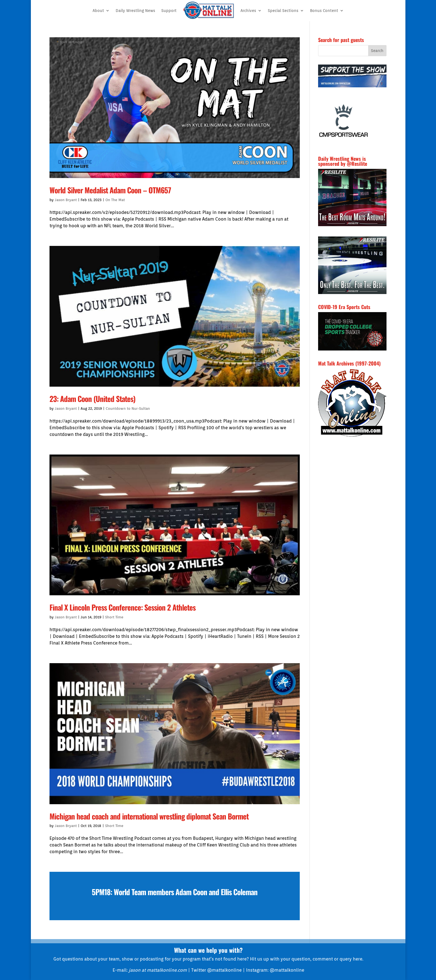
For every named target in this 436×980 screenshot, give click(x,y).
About (98, 11)
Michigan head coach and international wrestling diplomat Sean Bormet (149, 816)
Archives (248, 11)
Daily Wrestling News (135, 11)
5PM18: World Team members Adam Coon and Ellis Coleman (175, 892)
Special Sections (283, 11)
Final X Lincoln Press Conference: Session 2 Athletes (122, 607)
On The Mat (115, 200)
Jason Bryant (66, 200)
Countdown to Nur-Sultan (128, 408)
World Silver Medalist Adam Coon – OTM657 (110, 190)
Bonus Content (324, 11)
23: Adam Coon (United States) (92, 399)
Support (169, 11)
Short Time (114, 617)
